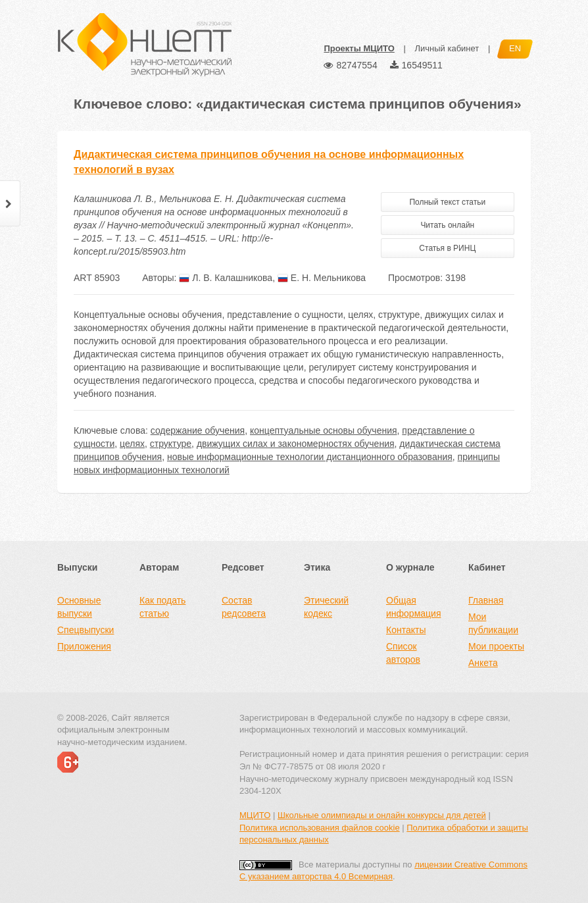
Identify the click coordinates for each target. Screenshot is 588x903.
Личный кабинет (447, 48)
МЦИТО (255, 815)
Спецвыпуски (86, 630)
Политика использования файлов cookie (320, 828)
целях (132, 444)
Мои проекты (496, 646)
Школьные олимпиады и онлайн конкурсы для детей (382, 815)
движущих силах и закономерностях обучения (296, 444)
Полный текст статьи (447, 202)
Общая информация (413, 607)
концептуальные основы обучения (324, 430)
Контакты (406, 630)
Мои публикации (493, 623)
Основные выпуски (79, 607)
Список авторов (403, 653)
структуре (171, 444)
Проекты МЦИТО (359, 48)
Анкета (483, 663)
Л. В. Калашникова (226, 278)
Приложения (84, 646)
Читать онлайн (447, 225)
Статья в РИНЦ (447, 248)
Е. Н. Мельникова (322, 278)
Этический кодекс (326, 607)
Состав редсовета (244, 607)
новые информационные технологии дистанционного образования (310, 457)
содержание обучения (198, 430)
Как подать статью (162, 607)
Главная (486, 600)
